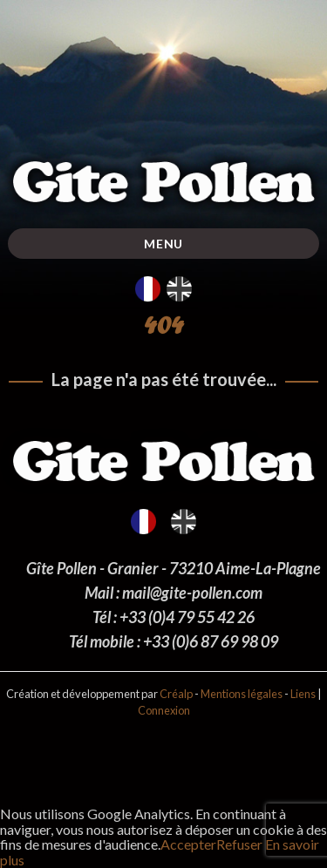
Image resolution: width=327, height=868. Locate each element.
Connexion (164, 710)
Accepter (188, 844)
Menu (163, 244)
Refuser (239, 844)
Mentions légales (242, 694)
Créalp (176, 694)
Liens (303, 694)
